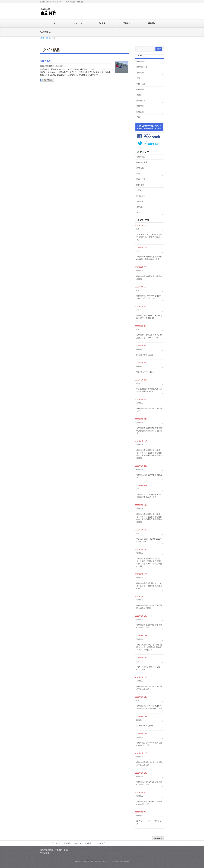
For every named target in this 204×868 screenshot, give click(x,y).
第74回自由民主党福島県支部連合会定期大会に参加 (149, 390)
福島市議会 (141, 61)
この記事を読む (47, 80)
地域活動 (140, 73)
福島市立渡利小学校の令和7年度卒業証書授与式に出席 (149, 496)
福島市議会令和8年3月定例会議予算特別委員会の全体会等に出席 (149, 431)
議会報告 (88, 843)
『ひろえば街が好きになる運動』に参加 (148, 668)
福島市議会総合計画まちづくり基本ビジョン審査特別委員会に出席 (149, 586)
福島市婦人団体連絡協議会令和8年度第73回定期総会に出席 (149, 258)
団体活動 (140, 89)
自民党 (139, 95)
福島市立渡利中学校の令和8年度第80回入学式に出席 (149, 297)
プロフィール (56, 843)
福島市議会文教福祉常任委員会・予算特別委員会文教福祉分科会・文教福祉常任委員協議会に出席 (149, 454)
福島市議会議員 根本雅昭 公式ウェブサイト (99, 861)
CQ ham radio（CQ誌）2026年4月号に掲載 (149, 540)
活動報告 (78, 843)
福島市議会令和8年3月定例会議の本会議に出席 (149, 626)
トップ (45, 843)
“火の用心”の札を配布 (145, 372)
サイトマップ (100, 843)
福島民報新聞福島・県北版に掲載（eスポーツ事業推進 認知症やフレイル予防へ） (149, 647)
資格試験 (140, 112)
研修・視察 (59, 66)
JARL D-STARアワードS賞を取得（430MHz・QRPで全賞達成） (149, 237)
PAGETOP (158, 838)
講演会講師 (141, 101)
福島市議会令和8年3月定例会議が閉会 (149, 410)
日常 (138, 117)
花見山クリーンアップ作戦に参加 (149, 822)
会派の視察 (45, 61)
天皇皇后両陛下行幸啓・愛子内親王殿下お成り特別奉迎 (149, 317)
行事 (138, 78)
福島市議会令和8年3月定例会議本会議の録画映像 (149, 607)
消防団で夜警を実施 (145, 355)
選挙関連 (140, 106)
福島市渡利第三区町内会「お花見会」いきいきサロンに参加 (149, 336)
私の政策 (68, 843)
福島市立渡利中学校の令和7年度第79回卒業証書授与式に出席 (149, 707)
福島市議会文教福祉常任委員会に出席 (149, 278)
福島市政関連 (142, 67)
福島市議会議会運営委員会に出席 (149, 476)
